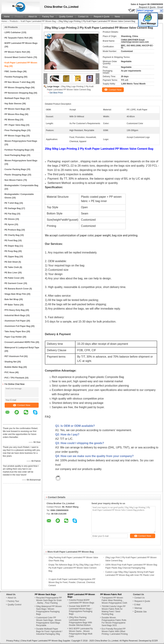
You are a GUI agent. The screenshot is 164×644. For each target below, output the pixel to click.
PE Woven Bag (12, 120)
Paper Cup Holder (13, 337)
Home (7, 17)
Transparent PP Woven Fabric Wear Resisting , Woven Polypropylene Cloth (114, 600)
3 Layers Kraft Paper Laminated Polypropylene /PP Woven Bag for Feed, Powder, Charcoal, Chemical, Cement (72, 582)
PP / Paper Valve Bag (15, 125)
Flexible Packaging (14, 77)
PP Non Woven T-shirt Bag (18, 82)
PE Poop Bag (11, 251)
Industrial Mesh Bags (15, 315)
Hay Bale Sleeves (13, 104)
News (117, 17)
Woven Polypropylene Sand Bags (21, 161)
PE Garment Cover (14, 283)
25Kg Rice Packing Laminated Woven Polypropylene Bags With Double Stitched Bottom (80, 621)
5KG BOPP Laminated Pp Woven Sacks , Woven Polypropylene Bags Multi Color (81, 633)
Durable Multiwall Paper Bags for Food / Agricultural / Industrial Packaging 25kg (49, 631)
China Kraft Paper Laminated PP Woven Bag (42, 641)
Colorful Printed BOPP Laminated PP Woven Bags (81, 601)
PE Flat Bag (10, 214)
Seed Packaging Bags (15, 155)
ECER (155, 641)
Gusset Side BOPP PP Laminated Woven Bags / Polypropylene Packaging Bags (81, 610)
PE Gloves (10, 219)
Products (19, 17)
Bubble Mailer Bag (14, 367)
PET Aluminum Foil (14, 356)
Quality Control (66, 17)
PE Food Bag (11, 241)
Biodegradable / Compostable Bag (21, 185)
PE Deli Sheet (11, 262)
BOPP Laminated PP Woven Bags (21, 43)
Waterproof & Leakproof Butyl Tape (22, 348)
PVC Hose (9, 372)
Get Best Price (56, 93)
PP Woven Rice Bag (14, 114)
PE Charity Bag (12, 235)
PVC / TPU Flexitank (14, 378)
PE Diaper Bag (12, 246)
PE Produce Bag (13, 230)
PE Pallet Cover (12, 278)
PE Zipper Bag (12, 257)
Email (160, 7)
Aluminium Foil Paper (15, 321)
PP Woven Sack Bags (15, 109)
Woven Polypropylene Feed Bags (21, 141)
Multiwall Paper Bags (15, 98)
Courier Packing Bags (15, 169)
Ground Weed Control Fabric (19, 57)
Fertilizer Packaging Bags (17, 150)
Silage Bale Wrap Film (15, 294)
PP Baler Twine (12, 305)
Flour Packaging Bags (15, 130)
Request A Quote (147, 7)
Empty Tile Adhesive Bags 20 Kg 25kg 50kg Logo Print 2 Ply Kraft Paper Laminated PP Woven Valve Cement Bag (74, 568)
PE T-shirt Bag (12, 203)
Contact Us (83, 17)
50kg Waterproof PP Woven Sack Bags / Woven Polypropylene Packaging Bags (49, 610)
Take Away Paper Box (15, 331)
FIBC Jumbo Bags (13, 71)
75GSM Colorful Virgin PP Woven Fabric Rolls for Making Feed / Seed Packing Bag (114, 610)
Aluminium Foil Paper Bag (17, 326)
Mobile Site (140, 612)
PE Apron (9, 224)
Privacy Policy (13, 641)
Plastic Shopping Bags (16, 175)
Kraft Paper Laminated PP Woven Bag (38, 21)
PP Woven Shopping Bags (17, 88)
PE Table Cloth (12, 267)
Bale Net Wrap (11, 299)
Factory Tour (48, 17)
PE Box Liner (11, 273)
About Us (33, 17)
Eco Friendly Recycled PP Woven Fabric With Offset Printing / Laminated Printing (115, 631)
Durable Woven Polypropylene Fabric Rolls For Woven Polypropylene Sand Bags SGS (114, 621)
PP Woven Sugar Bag (15, 136)
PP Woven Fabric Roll (15, 52)
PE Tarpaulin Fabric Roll (16, 38)
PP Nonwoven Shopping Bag (19, 93)
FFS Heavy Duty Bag (15, 310)
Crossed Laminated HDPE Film (20, 342)
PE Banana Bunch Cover (17, 289)
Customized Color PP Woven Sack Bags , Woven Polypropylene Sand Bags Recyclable (49, 621)
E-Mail (137, 605)
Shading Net (11, 362)
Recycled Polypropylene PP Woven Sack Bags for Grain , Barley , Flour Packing (49, 600)
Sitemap (138, 608)
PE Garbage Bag (13, 208)
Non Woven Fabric (14, 180)
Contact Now (22, 405)
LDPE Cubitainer (13, 32)
